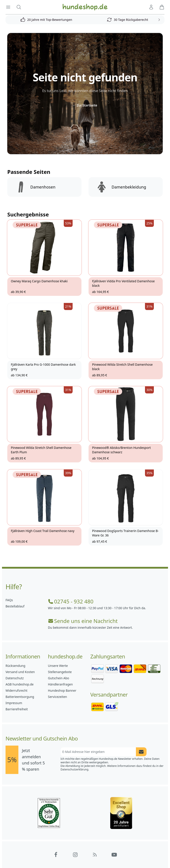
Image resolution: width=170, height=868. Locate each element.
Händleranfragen (60, 684)
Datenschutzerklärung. (75, 769)
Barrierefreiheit (17, 709)
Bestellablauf (15, 606)
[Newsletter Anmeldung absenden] (141, 752)
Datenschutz (15, 678)
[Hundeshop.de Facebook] (56, 855)
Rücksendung (15, 666)
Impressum (14, 703)
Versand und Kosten (20, 672)
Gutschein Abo (59, 678)
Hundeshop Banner (62, 690)
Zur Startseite (85, 105)
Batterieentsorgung (20, 697)
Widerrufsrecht (16, 690)
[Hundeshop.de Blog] (95, 855)
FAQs (9, 600)
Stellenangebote (60, 672)
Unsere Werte (58, 666)
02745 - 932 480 (71, 601)
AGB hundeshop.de (20, 684)
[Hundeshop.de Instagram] (75, 855)
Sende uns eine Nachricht (83, 621)
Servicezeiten (58, 697)
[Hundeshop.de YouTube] (114, 855)
